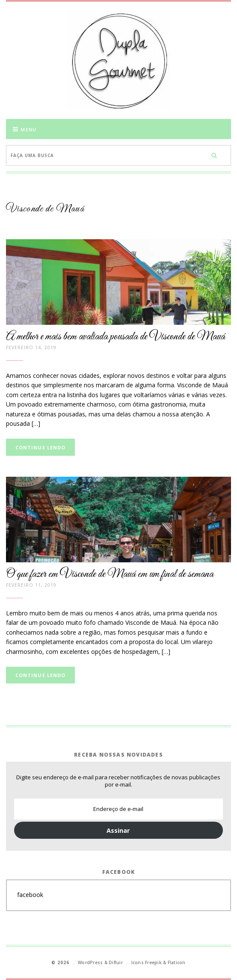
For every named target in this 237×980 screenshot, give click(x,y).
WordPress (90, 962)
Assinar (118, 830)
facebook (30, 895)
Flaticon (177, 962)
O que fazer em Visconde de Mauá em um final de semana (110, 574)
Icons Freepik (147, 962)
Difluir (116, 962)
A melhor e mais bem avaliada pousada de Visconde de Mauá (116, 337)
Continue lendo (40, 447)
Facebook (119, 872)
